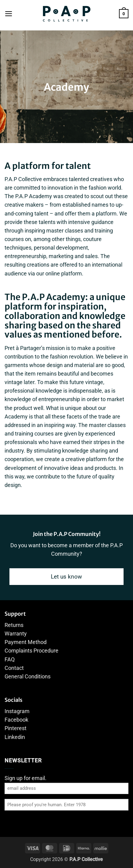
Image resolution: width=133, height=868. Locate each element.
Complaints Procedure (32, 651)
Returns (14, 625)
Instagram (17, 711)
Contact (14, 668)
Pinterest (16, 728)
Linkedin (15, 737)
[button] (9, 14)
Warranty (16, 634)
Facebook (16, 720)
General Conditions (28, 677)
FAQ (10, 660)
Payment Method (26, 642)
